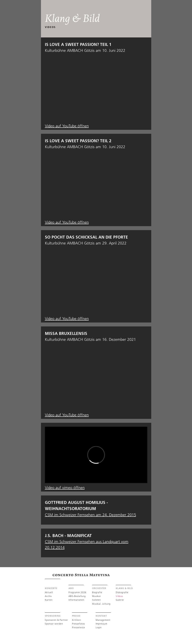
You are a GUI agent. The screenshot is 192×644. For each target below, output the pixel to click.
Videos (119, 596)
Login (99, 627)
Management (103, 620)
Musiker (97, 596)
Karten (49, 600)
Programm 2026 (77, 592)
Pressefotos (78, 624)
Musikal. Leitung (101, 604)
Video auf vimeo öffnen (65, 488)
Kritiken (77, 620)
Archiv (48, 596)
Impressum (102, 624)
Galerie (120, 600)
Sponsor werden (54, 624)
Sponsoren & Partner (57, 620)
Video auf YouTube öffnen (67, 126)
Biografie (97, 592)
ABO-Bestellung (77, 596)
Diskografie (122, 592)
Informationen (76, 600)
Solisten (96, 600)
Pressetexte (79, 627)
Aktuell (49, 592)
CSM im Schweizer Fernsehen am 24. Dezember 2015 (90, 515)
